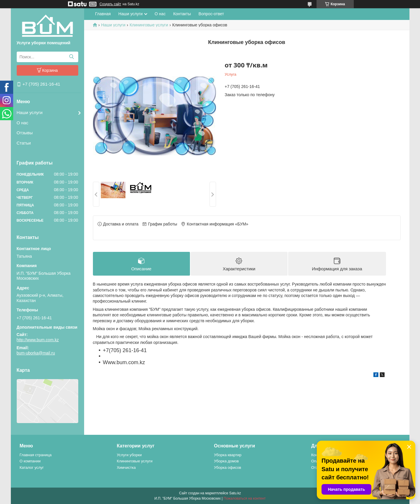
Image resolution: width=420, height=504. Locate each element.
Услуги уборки (129, 455)
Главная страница (36, 455)
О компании (30, 461)
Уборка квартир (228, 455)
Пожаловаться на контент (245, 498)
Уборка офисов (228, 467)
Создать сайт (110, 4)
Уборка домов (226, 461)
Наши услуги (30, 112)
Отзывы (25, 133)
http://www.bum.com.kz (38, 340)
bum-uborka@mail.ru (36, 353)
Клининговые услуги (149, 25)
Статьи (24, 143)
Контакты (182, 14)
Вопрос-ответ (211, 14)
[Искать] (72, 57)
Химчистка (126, 467)
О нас (23, 123)
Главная (103, 14)
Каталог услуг (32, 467)
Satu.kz (235, 493)
